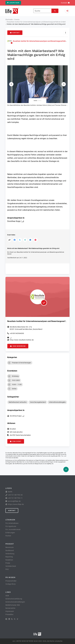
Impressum (10, 611)
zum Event (16, 441)
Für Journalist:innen (13, 529)
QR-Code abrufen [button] (16, 432)
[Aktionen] (66, 33)
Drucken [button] (13, 429)
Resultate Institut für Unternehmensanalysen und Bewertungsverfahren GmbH (43, 41)
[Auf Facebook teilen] (15, 240)
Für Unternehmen (12, 523)
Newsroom (10, 547)
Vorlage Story (11, 584)
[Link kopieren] (9, 240)
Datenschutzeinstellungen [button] (15, 602)
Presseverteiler (11, 581)
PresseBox (9, 614)
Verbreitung (10, 554)
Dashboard (10, 550)
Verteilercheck (11, 566)
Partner (8, 536)
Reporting (9, 557)
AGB (7, 596)
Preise (8, 563)
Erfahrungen (10, 533)
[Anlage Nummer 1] (35, 101)
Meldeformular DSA (13, 605)
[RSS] (12, 619)
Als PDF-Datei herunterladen (20, 435)
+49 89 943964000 (17, 333)
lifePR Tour (13, 3)
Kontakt (15, 33)
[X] (15, 619)
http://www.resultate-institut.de (22, 340)
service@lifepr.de (49, 464)
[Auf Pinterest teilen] (36, 240)
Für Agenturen (11, 526)
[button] (37, 86)
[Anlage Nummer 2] (40, 101)
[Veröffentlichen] (66, 469)
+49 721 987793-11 (15, 498)
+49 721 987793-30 (15, 495)
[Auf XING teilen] (25, 240)
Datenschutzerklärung (14, 599)
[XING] (17, 619)
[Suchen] (55, 11)
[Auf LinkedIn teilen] (30, 240)
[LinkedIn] (9, 619)
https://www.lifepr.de (16, 504)
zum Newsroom (18, 346)
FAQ (7, 569)
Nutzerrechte (10, 608)
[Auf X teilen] (20, 240)
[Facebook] (6, 619)
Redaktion (9, 560)
